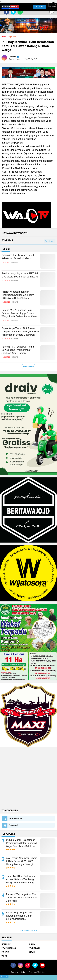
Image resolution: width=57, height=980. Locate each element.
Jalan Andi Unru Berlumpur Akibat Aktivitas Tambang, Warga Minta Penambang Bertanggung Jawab (21, 879)
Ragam (32, 952)
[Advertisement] (28, 778)
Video (4, 956)
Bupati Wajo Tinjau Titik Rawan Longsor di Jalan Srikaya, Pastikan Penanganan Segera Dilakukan (20, 332)
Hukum (32, 944)
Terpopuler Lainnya (29, 930)
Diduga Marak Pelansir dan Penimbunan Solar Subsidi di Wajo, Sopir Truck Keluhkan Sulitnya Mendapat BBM (22, 843)
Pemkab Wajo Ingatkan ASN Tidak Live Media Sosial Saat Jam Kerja (20, 275)
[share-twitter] (13, 12)
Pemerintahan (9, 948)
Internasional (15, 818)
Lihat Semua (29, 367)
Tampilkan (50, 241)
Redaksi (24, 972)
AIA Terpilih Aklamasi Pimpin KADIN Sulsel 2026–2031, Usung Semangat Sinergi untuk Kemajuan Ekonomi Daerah (22, 861)
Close (4, 976)
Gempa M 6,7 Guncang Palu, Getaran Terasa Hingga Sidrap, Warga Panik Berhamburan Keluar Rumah (20, 313)
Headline (6, 944)
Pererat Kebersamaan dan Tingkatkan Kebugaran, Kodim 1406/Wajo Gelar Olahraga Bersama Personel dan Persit (18, 295)
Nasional (13, 825)
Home (4, 37)
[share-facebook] (6, 12)
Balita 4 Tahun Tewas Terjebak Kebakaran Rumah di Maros (18, 257)
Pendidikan (34, 948)
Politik (5, 952)
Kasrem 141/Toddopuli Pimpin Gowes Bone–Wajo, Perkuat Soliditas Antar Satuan (18, 350)
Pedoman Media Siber (38, 972)
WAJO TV (39, 7)
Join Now (15, 972)
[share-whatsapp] (20, 12)
